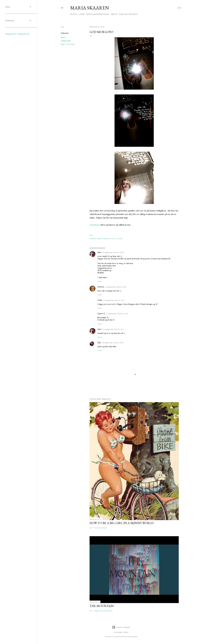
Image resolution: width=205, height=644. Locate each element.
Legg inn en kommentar (103, 611)
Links (82, 14)
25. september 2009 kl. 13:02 (113, 343)
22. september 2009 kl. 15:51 (114, 300)
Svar (100, 281)
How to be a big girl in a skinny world (122, 523)
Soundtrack (95, 225)
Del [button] (62, 27)
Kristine (101, 287)
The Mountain (102, 606)
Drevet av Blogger (121, 627)
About (114, 14)
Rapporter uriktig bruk (17, 34)
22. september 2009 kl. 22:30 (117, 314)
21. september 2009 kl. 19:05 (113, 252)
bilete (63, 37)
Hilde (100, 300)
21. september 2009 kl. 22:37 (116, 287)
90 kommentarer (101, 528)
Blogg (74, 14)
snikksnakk (66, 41)
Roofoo (126, 632)
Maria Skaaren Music (98, 14)
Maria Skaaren (90, 8)
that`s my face (68, 44)
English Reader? (129, 14)
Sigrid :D (101, 314)
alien (99, 252)
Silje (99, 343)
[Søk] (179, 8)
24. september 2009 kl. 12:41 (113, 329)
